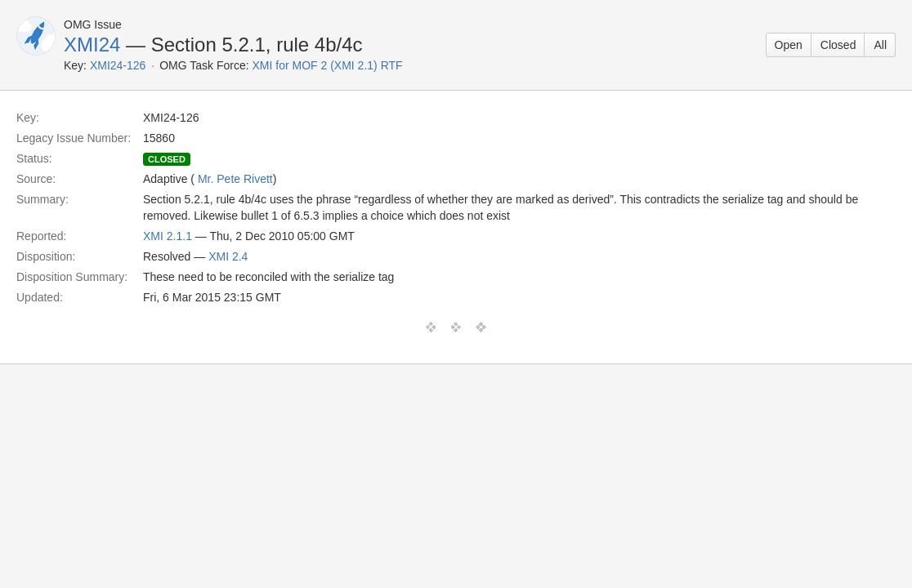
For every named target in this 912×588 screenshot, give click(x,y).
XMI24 (92, 45)
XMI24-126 (118, 65)
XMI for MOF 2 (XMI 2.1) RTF (328, 65)
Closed (838, 45)
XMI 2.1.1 (168, 236)
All (880, 45)
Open (789, 45)
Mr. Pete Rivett (235, 179)
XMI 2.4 (228, 256)
